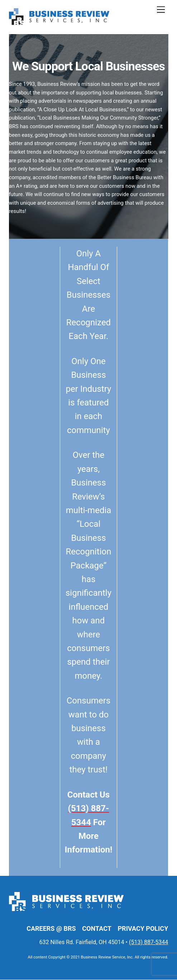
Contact (97, 929)
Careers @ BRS (51, 929)
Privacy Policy (143, 929)
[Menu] (161, 10)
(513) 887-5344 (149, 942)
